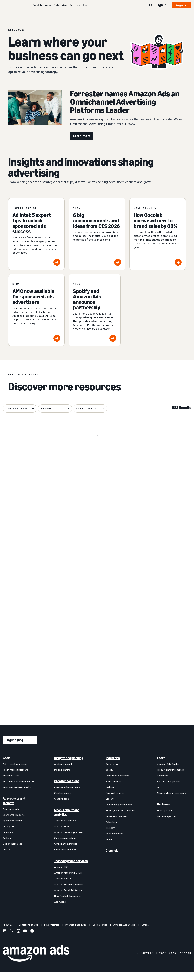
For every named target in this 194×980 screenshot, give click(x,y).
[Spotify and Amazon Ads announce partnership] (95, 310)
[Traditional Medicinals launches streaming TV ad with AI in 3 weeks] (97, 600)
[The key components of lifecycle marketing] (33, 530)
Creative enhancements (67, 795)
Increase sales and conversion (19, 789)
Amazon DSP (61, 875)
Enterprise (60, 5)
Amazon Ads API (63, 887)
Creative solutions (67, 789)
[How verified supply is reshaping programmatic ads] (161, 670)
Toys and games (115, 841)
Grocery (110, 807)
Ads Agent (60, 910)
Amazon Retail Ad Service (68, 898)
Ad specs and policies (169, 789)
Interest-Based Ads (76, 933)
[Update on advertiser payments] (161, 600)
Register (182, 5)
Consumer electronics (117, 784)
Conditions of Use (28, 933)
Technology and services (71, 869)
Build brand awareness (15, 772)
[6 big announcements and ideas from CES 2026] (97, 234)
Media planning (62, 778)
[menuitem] (20, 838)
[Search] (151, 5)
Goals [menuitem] (7, 766)
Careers (145, 933)
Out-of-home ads (12, 852)
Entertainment (114, 789)
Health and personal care (119, 813)
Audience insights (64, 772)
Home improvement (117, 824)
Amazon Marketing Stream (69, 840)
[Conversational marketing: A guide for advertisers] (161, 457)
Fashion (110, 795)
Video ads (8, 840)
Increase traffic (11, 784)
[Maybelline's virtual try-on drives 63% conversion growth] (33, 600)
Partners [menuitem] (163, 812)
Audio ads (8, 846)
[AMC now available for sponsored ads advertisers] (36, 310)
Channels (112, 859)
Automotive (112, 772)
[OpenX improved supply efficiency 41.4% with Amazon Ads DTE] (161, 530)
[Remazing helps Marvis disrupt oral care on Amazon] (97, 670)
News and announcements (172, 801)
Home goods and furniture (120, 818)
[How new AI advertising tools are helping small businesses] (97, 457)
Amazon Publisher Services (69, 892)
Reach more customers (15, 778)
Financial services (115, 801)
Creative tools (62, 807)
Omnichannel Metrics (66, 852)
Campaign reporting (65, 846)
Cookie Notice (100, 933)
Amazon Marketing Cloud (68, 881)
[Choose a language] (20, 748)
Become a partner (167, 824)
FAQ (159, 795)
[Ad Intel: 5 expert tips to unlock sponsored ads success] (36, 234)
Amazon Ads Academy (169, 772)
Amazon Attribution (65, 829)
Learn (87, 5)
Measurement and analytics (67, 820)
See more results (97, 716)
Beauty (109, 778)
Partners (75, 5)
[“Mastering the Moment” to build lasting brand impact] (97, 530)
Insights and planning (69, 766)
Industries (113, 766)
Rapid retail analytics (65, 858)
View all (7, 858)
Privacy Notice (52, 933)
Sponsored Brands (13, 829)
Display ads (9, 834)
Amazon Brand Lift (64, 834)
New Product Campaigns (67, 904)
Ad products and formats (14, 809)
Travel (109, 847)
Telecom (110, 836)
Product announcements (170, 778)
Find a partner (165, 818)
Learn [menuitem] (161, 766)
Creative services (63, 801)
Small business (42, 5)
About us (8, 933)
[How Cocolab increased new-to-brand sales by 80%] (158, 234)
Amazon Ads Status (124, 933)
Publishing (111, 830)
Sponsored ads (11, 817)
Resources (163, 784)
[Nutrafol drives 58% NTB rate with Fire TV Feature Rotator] (33, 457)
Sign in (161, 5)
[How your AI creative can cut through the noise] (33, 670)
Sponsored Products (14, 823)
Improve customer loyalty (17, 795)
